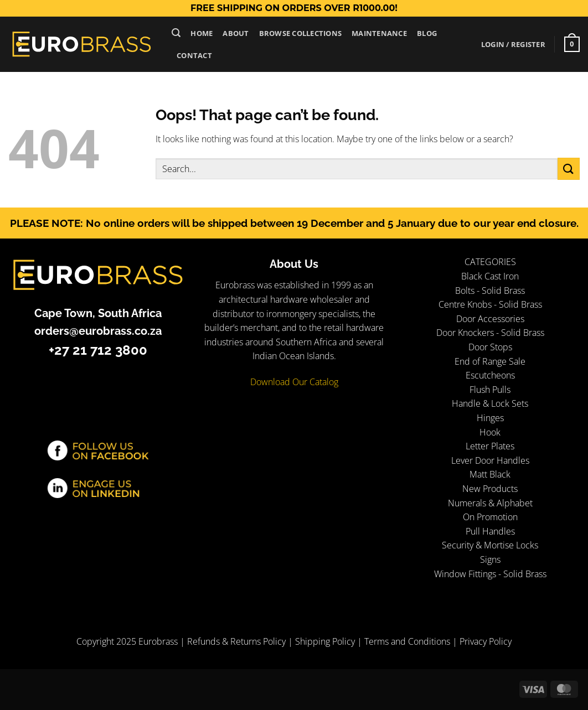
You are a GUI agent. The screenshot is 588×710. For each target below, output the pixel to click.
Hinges (490, 418)
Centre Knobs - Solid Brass (490, 304)
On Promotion (490, 517)
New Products (490, 489)
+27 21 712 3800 (98, 350)
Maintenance (379, 33)
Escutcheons (490, 375)
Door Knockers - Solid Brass (490, 333)
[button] (176, 33)
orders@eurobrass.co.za (98, 331)
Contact (194, 55)
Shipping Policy (325, 641)
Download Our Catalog (294, 382)
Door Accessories (490, 319)
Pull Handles (490, 531)
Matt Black (490, 474)
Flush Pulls (490, 390)
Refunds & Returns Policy (236, 641)
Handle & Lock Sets (490, 403)
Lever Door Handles (490, 460)
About (236, 33)
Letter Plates (490, 446)
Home (202, 33)
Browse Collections (301, 33)
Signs (490, 559)
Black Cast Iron (490, 276)
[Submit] (569, 169)
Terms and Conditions (407, 641)
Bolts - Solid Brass (490, 291)
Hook (490, 432)
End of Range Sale (490, 361)
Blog (427, 33)
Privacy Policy (486, 641)
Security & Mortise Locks (490, 545)
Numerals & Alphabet (490, 503)
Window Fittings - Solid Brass (490, 574)
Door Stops (490, 347)
